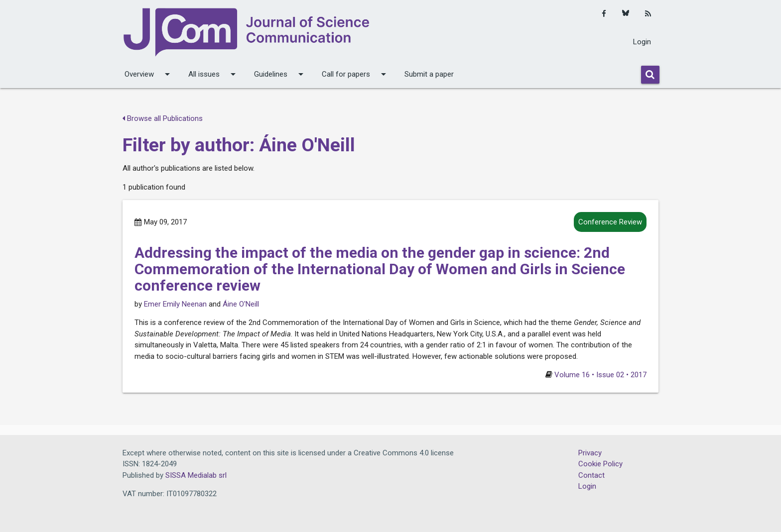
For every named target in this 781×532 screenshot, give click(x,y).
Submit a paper (429, 74)
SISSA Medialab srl (196, 475)
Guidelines (280, 74)
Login (642, 42)
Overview (149, 74)
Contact (591, 475)
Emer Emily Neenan (175, 304)
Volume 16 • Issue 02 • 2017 (600, 375)
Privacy (590, 453)
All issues (214, 74)
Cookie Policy (600, 464)
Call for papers (356, 74)
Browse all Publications (163, 118)
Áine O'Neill (241, 304)
